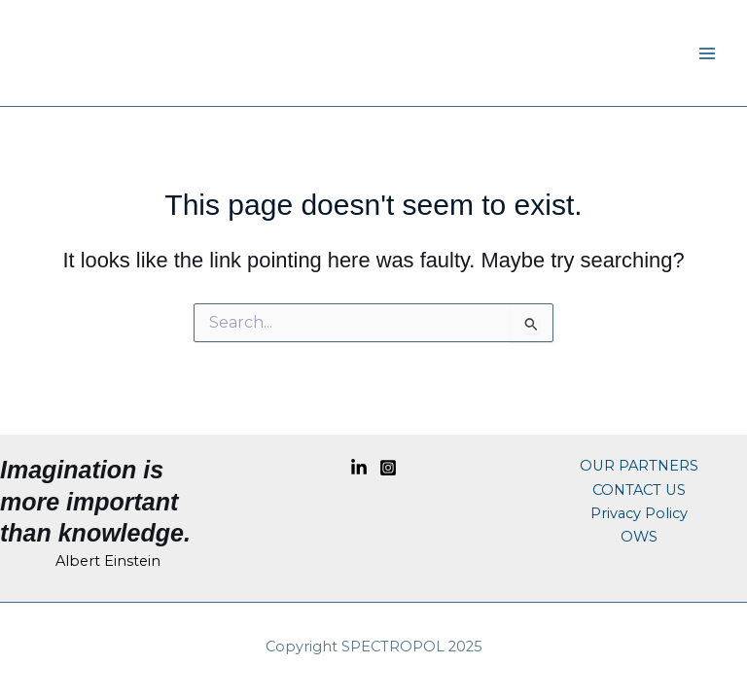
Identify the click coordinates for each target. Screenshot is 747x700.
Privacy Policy (639, 513)
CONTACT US (639, 490)
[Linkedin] (359, 468)
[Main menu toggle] (707, 53)
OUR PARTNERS (639, 466)
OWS (639, 537)
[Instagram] (388, 468)
